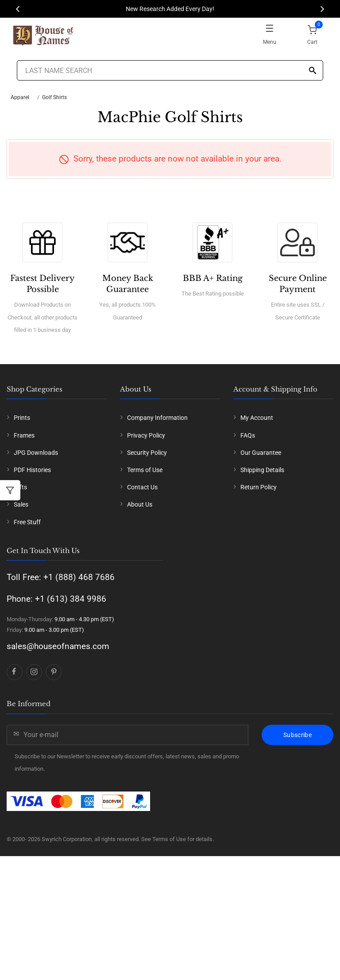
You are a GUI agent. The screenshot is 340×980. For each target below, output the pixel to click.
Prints (22, 418)
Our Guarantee (261, 453)
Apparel (20, 97)
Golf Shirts (54, 97)
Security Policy (147, 453)
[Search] (313, 71)
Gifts (20, 487)
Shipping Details (262, 470)
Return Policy (259, 487)
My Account (257, 418)
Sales (21, 504)
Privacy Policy (146, 435)
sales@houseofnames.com (58, 646)
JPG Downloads (36, 453)
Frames (24, 435)
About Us (140, 504)
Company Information (157, 418)
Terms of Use (145, 470)
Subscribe (297, 735)
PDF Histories (32, 470)
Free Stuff (27, 522)
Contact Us (142, 487)
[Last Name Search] (170, 70)
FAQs (248, 435)
